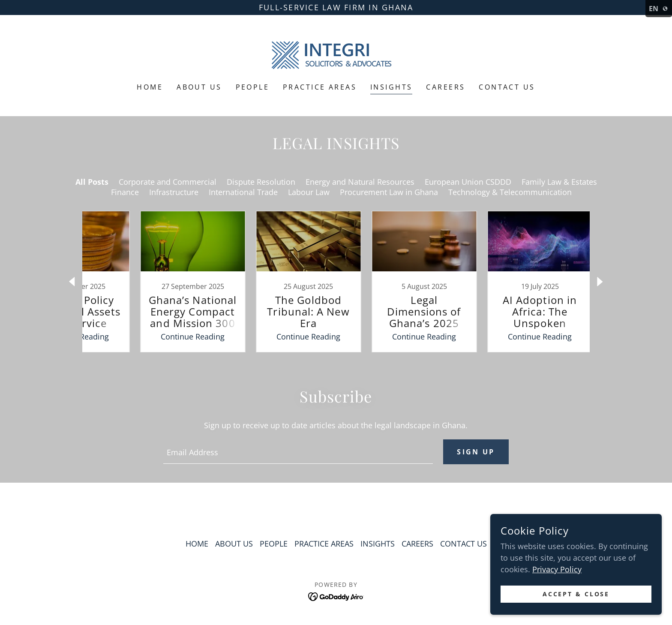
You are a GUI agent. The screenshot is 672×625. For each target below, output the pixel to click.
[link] (336, 54)
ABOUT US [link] (199, 87)
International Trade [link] (243, 192)
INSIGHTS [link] (391, 87)
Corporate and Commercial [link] (168, 182)
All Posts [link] (92, 182)
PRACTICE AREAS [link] (320, 87)
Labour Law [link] (309, 192)
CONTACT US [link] (507, 87)
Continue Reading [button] (163, 337)
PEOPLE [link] (253, 87)
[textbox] (298, 452)
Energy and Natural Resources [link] (360, 182)
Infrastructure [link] (174, 192)
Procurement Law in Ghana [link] (389, 192)
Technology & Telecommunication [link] (510, 192)
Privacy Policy (557, 569)
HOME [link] (150, 87)
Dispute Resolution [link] (261, 182)
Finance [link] (125, 192)
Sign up (476, 452)
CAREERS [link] (445, 87)
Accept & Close (576, 594)
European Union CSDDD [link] (468, 182)
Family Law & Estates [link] (559, 182)
